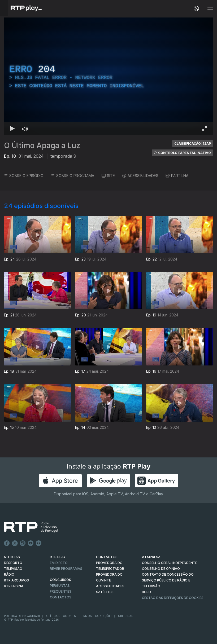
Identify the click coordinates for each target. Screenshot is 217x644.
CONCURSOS (60, 580)
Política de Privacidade (22, 616)
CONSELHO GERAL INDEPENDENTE (170, 563)
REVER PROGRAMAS (66, 569)
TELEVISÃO (13, 569)
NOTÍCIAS (12, 557)
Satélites (105, 592)
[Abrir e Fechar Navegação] (210, 9)
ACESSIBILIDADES (140, 176)
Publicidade (126, 616)
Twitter (15, 543)
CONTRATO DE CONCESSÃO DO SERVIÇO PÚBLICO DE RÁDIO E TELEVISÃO (168, 580)
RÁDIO (9, 574)
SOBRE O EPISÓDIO (24, 176)
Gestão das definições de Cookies (173, 598)
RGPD (146, 592)
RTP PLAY (58, 557)
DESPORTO (13, 563)
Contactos (61, 597)
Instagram (23, 543)
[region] (108, 76)
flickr (39, 543)
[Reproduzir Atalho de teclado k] (12, 129)
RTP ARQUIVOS (16, 580)
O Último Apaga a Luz (42, 145)
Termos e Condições (96, 616)
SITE (108, 176)
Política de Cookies (60, 616)
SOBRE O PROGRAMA (73, 176)
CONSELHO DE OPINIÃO (161, 569)
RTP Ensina (14, 586)
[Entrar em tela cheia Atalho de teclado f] (205, 129)
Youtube (31, 543)
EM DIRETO (59, 563)
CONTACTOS (107, 557)
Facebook (7, 543)
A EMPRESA (151, 557)
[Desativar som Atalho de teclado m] (25, 129)
